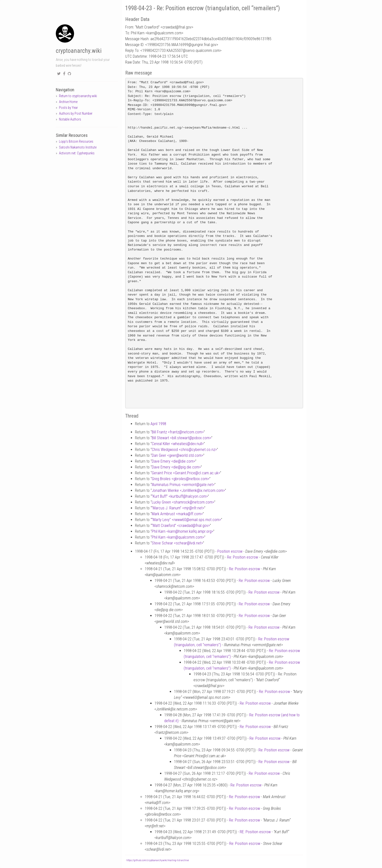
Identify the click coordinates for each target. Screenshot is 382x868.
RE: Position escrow (255, 832)
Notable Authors (70, 119)
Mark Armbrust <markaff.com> (177, 514)
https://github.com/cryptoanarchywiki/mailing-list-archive (158, 860)
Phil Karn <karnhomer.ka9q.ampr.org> (182, 531)
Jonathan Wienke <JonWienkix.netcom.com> (188, 490)
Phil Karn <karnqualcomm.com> (178, 537)
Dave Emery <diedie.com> (173, 461)
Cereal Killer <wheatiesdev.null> (178, 444)
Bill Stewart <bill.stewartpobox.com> (181, 438)
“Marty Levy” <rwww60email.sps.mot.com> (186, 520)
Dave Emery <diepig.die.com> (176, 467)
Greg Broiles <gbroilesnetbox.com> (181, 479)
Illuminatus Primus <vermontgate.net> (183, 485)
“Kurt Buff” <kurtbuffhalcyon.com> (180, 496)
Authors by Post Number (76, 113)
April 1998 (158, 424)
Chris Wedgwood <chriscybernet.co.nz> (184, 450)
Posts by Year (68, 108)
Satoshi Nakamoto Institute (78, 147)
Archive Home (68, 102)
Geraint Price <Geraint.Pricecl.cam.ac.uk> (186, 473)
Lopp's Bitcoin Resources (76, 141)
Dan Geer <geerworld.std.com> (177, 455)
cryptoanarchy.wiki (79, 51)
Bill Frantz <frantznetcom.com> (178, 432)
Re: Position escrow (243, 557)
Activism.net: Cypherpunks (77, 153)
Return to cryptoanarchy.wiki (78, 96)
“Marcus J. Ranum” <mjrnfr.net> (178, 508)
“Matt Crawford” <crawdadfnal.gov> (181, 526)
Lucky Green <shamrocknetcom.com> (183, 502)
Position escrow (230, 551)
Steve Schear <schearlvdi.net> (177, 543)
